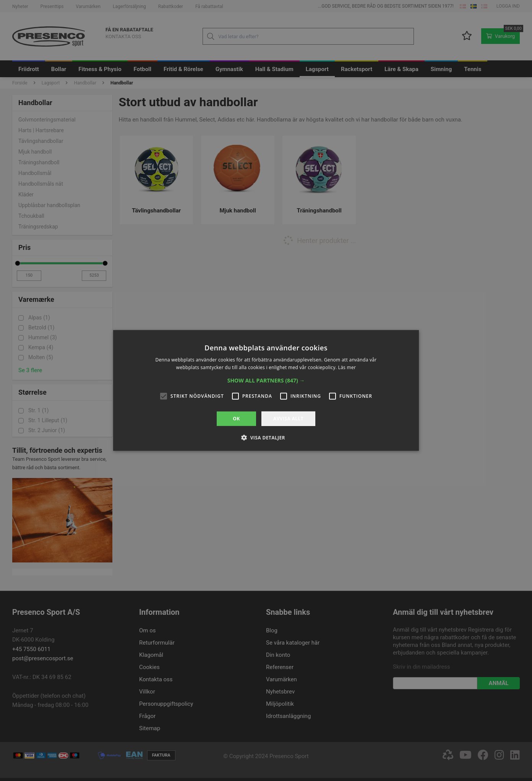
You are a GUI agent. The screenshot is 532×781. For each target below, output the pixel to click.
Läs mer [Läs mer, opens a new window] (347, 367)
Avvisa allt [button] (288, 419)
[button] (266, 381)
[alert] (266, 390)
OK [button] (236, 419)
